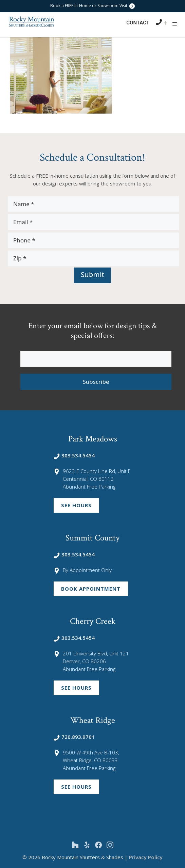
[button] (175, 24)
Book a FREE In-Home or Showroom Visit (92, 6)
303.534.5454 (74, 455)
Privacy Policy (146, 857)
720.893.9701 (74, 737)
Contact (138, 23)
